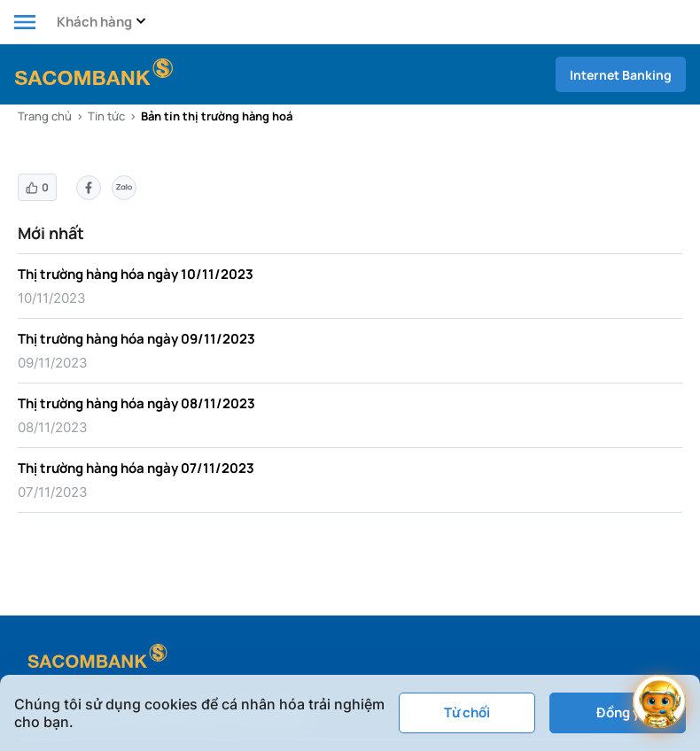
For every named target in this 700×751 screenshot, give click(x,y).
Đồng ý (618, 712)
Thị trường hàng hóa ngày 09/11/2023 (136, 339)
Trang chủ (45, 116)
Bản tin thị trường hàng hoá (217, 116)
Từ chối (467, 712)
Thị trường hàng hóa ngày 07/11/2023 (136, 468)
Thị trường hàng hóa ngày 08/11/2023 (136, 403)
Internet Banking (621, 75)
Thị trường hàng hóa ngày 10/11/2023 (136, 274)
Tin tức (106, 116)
